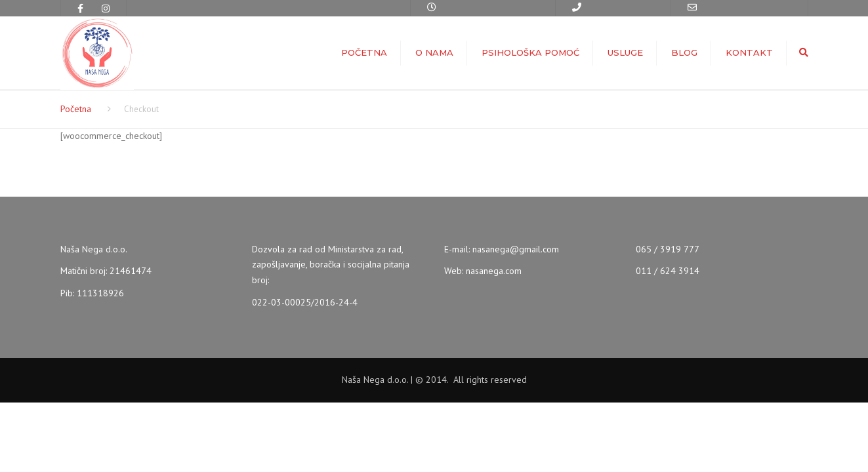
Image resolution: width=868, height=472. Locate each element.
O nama (434, 52)
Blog (684, 52)
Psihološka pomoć (530, 52)
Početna (364, 52)
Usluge (625, 52)
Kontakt (749, 52)
